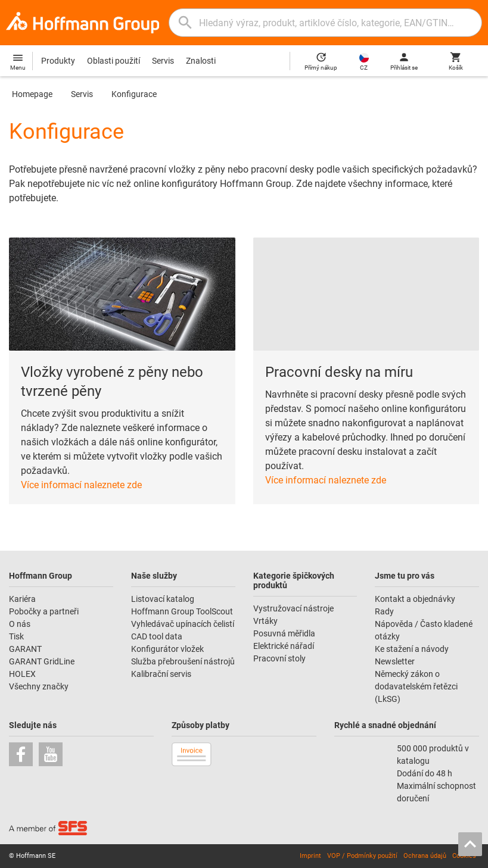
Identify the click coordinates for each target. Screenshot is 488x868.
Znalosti (201, 61)
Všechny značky (39, 686)
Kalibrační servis (161, 674)
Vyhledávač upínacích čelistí (183, 624)
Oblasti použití (114, 61)
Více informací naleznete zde (81, 485)
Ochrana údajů (425, 856)
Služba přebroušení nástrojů (183, 661)
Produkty (58, 61)
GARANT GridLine (42, 661)
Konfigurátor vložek (167, 649)
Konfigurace (134, 94)
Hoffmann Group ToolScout (182, 611)
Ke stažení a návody (412, 649)
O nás (20, 624)
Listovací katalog (163, 599)
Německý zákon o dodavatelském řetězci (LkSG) (416, 686)
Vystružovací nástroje (293, 608)
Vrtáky (265, 621)
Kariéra (22, 599)
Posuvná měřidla (284, 633)
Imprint (310, 856)
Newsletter (395, 661)
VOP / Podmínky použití (362, 856)
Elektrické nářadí (284, 646)
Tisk (16, 636)
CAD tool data (157, 636)
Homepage (32, 94)
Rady (384, 611)
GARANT (25, 649)
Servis (163, 61)
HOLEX (22, 674)
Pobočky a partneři (44, 611)
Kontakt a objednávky (415, 599)
